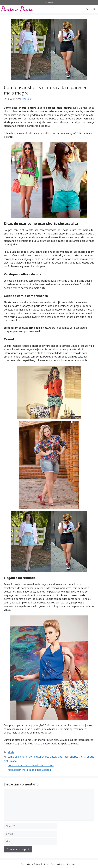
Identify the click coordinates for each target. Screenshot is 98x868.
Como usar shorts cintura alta (46, 757)
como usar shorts (18, 757)
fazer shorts (70, 757)
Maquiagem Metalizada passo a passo (29, 770)
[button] (87, 9)
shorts (82, 757)
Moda (11, 752)
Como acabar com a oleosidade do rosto (31, 765)
